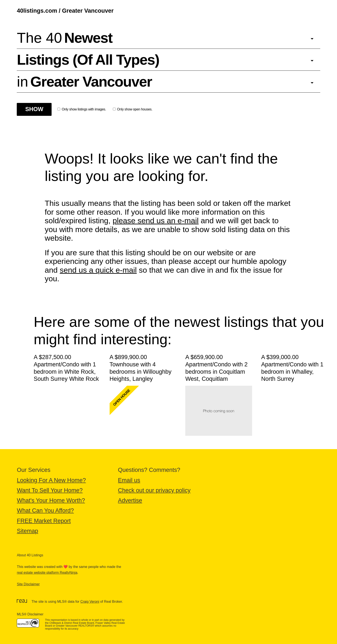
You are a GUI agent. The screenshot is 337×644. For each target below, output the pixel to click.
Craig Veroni (90, 602)
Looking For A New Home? (51, 480)
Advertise (130, 500)
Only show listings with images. (82, 109)
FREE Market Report (44, 521)
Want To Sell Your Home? (50, 490)
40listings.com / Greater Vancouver (65, 11)
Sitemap (27, 531)
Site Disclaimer (28, 584)
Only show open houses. (133, 109)
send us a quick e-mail (98, 270)
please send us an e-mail (156, 221)
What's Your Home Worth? (51, 500)
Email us (129, 480)
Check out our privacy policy (154, 490)
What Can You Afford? (45, 511)
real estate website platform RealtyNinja (47, 573)
